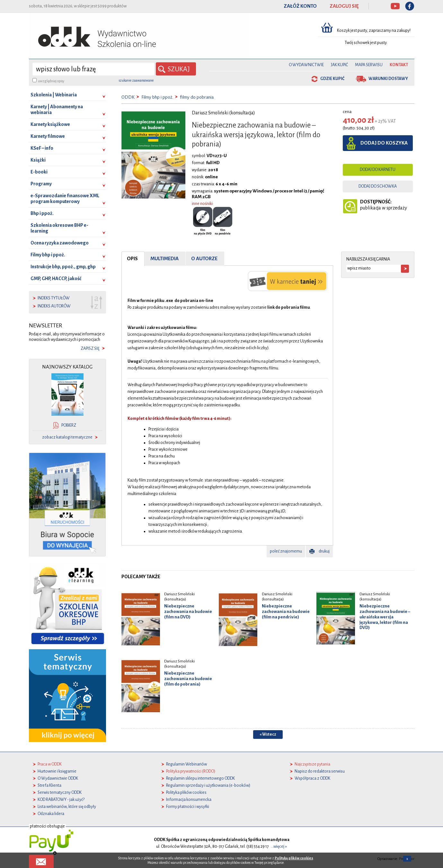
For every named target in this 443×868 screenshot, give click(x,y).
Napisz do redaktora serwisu (320, 771)
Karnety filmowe (48, 136)
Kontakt (399, 65)
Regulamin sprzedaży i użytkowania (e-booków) (208, 785)
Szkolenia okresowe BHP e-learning (59, 228)
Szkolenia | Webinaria (54, 95)
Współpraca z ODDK (312, 778)
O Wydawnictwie (306, 65)
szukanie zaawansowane (136, 80)
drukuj (324, 551)
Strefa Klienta (49, 785)
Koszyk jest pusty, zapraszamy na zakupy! (374, 31)
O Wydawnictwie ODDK (58, 778)
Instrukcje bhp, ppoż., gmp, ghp (63, 267)
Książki (38, 160)
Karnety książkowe (50, 124)
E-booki (39, 172)
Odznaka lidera (51, 814)
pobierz (69, 425)
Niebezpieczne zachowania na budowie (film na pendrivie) (286, 611)
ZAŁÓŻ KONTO (300, 6)
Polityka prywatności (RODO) (191, 771)
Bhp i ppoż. (42, 213)
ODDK (128, 97)
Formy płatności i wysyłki (188, 807)
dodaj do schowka (378, 186)
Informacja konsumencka (189, 800)
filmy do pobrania (197, 97)
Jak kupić (339, 65)
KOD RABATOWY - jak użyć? (61, 800)
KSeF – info (42, 148)
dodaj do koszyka (384, 143)
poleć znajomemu (286, 551)
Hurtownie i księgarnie (57, 771)
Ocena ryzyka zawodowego (60, 243)
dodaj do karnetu (378, 170)
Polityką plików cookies (294, 858)
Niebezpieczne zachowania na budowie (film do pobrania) (188, 679)
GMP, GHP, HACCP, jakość (56, 279)
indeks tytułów (54, 298)
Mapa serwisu (369, 65)
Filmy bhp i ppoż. (48, 255)
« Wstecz (268, 734)
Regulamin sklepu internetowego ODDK (200, 778)
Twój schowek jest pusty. (366, 43)
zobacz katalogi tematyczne (67, 437)
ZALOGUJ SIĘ (344, 6)
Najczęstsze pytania (312, 764)
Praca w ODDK (50, 764)
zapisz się (90, 349)
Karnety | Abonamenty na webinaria (57, 110)
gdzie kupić (332, 79)
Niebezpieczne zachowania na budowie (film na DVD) (188, 611)
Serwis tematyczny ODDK (60, 793)
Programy (41, 184)
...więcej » (279, 846)
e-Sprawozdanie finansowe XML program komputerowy (65, 199)
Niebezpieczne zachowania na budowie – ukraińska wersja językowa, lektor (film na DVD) (385, 617)
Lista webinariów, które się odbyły (67, 807)
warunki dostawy (388, 79)
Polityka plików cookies (186, 793)
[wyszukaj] (93, 69)
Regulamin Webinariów (186, 764)
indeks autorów (54, 306)
